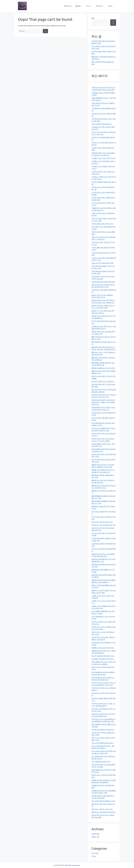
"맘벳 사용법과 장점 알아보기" (102, 124)
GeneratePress (76, 865)
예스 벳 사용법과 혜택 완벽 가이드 (103, 656)
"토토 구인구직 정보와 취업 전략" (103, 263)
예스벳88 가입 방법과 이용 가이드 (103, 659)
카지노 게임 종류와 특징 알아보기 (103, 743)
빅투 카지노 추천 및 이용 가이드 (102, 522)
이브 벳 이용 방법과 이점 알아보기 (103, 730)
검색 (93, 18)
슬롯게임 (80, 6)
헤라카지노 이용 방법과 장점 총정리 (103, 812)
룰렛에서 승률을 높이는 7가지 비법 (103, 368)
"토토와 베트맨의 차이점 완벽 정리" (103, 282)
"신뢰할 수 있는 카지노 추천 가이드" (104, 158)
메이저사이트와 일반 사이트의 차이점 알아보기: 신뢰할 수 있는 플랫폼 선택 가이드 (103, 402)
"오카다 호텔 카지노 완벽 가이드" (103, 224)
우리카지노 (101, 6)
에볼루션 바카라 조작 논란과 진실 (103, 648)
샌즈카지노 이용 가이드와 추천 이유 (103, 525)
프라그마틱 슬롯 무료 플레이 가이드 (103, 801)
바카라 (112, 6)
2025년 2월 (95, 834)
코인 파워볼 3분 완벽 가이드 (101, 762)
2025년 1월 (95, 837)
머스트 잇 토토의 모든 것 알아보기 (103, 381)
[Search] (45, 31)
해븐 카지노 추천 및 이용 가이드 (102, 809)
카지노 (90, 6)
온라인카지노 (68, 6)
